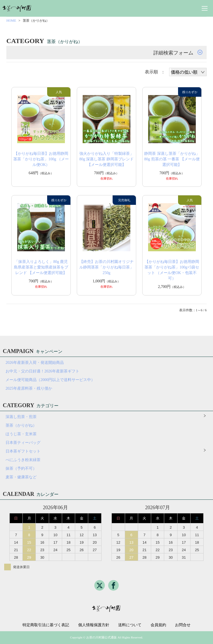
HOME (11, 21)
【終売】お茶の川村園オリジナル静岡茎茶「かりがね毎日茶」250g (106, 267)
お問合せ (183, 625)
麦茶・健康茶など (21, 477)
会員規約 (158, 625)
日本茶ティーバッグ (23, 443)
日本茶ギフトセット (23, 451)
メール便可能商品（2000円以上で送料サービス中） (50, 380)
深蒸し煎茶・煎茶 (21, 417)
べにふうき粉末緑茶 (23, 460)
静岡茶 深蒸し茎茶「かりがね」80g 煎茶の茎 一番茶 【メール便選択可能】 (172, 159)
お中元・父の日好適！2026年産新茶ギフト (42, 371)
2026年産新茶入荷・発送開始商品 (35, 363)
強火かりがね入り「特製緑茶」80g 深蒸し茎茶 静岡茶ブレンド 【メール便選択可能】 (106, 159)
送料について (130, 625)
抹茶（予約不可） (21, 468)
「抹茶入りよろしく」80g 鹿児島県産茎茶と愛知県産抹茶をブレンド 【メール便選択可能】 (41, 267)
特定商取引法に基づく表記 (46, 625)
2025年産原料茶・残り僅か (29, 388)
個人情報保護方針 (94, 625)
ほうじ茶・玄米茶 (21, 434)
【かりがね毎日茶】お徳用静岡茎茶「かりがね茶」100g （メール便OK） (41, 159)
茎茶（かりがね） (21, 425)
